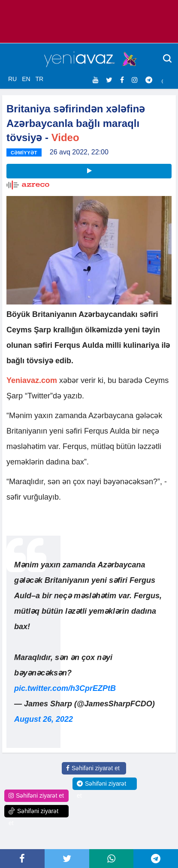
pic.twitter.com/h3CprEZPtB (65, 688)
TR (39, 79)
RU (12, 79)
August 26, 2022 (44, 719)
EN (26, 79)
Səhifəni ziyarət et (93, 768)
